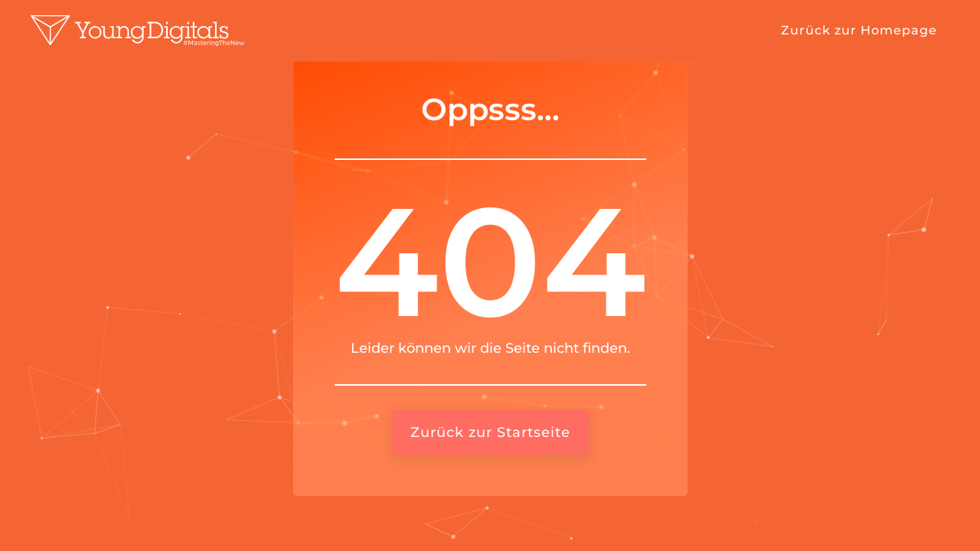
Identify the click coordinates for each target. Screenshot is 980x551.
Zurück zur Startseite (490, 432)
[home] (138, 31)
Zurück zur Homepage (859, 30)
